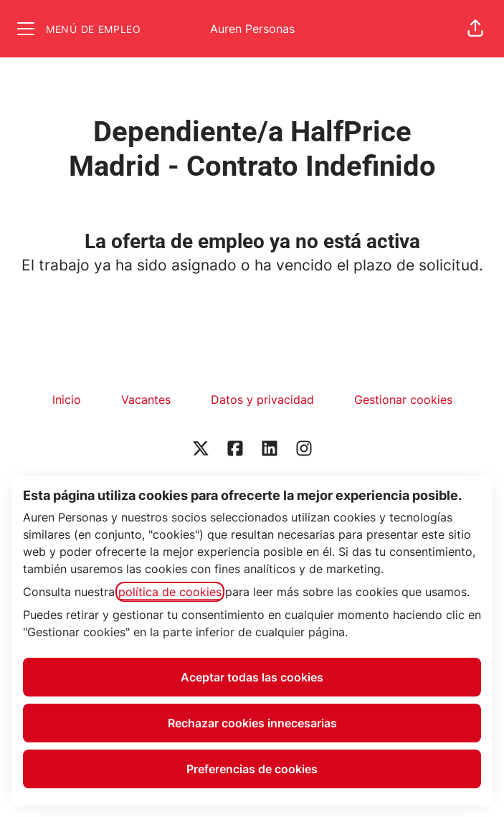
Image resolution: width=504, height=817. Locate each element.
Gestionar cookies (403, 400)
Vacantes (146, 400)
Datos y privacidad (262, 400)
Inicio (67, 400)
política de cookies (170, 592)
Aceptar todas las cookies (252, 677)
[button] (475, 29)
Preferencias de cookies (252, 769)
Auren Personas (252, 29)
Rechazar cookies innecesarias (252, 723)
